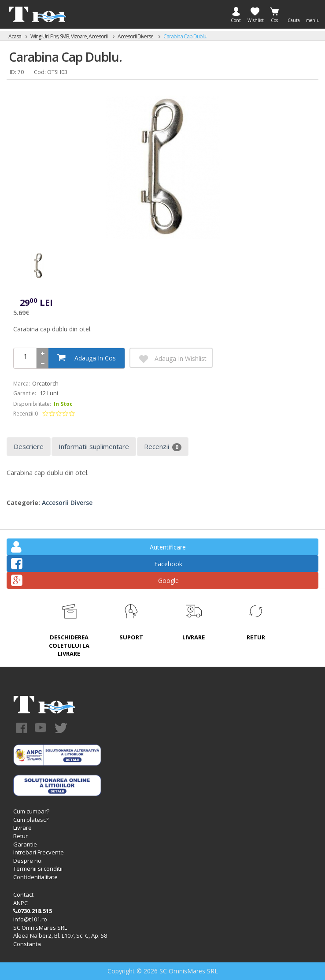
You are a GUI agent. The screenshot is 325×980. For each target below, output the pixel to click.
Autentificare (98, 548)
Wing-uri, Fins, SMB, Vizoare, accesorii (69, 36)
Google (95, 582)
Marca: (22, 384)
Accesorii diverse (136, 36)
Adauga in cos (87, 358)
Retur (20, 836)
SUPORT (131, 637)
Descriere (29, 446)
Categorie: (23, 503)
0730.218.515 (33, 911)
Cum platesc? (31, 820)
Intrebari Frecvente (39, 852)
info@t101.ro (30, 919)
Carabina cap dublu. (185, 36)
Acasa (15, 36)
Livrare (22, 828)
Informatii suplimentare (94, 446)
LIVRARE (194, 637)
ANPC (20, 903)
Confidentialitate (35, 877)
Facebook (97, 565)
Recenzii (163, 447)
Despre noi (28, 861)
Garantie (25, 844)
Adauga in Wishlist (172, 359)
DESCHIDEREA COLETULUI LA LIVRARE (69, 645)
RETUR (256, 637)
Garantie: (25, 393)
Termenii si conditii (38, 869)
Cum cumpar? (31, 811)
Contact (23, 895)
